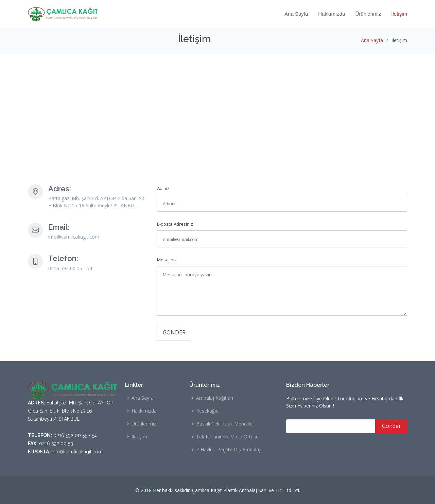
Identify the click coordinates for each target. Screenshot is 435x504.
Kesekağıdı (208, 411)
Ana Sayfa (296, 14)
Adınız (163, 188)
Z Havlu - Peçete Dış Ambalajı (229, 450)
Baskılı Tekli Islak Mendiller (225, 424)
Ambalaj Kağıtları (215, 398)
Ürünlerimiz (368, 14)
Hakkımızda (332, 14)
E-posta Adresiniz (175, 224)
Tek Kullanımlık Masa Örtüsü (227, 437)
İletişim (399, 14)
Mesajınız (167, 260)
